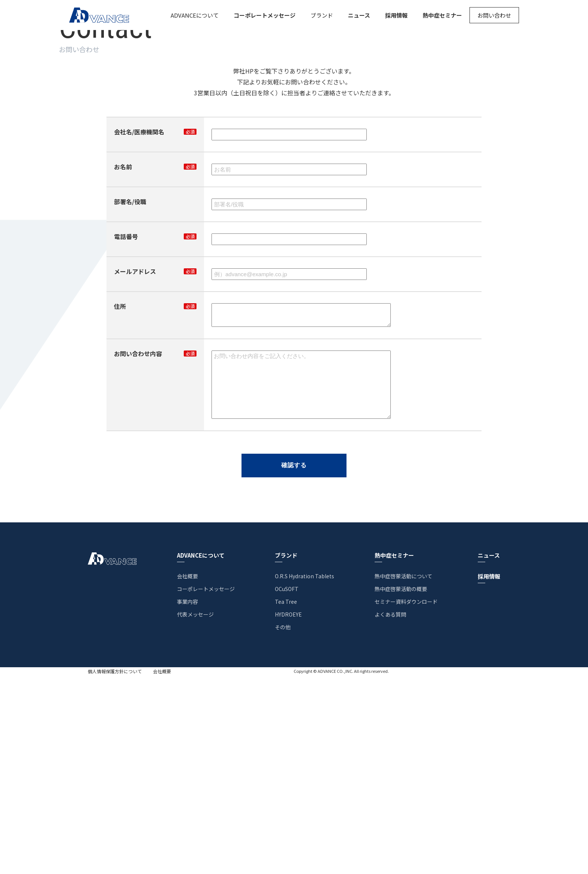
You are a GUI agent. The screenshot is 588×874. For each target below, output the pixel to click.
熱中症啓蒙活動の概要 (401, 787)
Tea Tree (286, 800)
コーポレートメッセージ (265, 15)
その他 (283, 826)
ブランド (322, 15)
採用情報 (396, 15)
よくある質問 (390, 813)
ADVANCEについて (195, 15)
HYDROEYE (288, 813)
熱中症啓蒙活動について (403, 775)
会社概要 (187, 775)
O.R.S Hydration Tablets (304, 775)
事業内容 (187, 800)
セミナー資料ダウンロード (406, 800)
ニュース (359, 15)
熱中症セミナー (442, 15)
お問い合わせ (494, 15)
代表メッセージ (195, 813)
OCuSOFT (287, 787)
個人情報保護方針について (115, 870)
